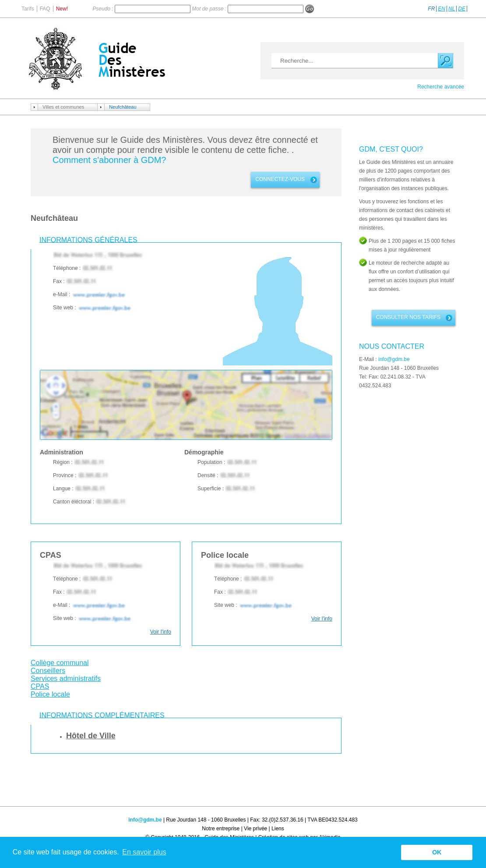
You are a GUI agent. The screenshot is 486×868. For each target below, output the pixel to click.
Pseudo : (104, 9)
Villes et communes (63, 107)
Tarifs (28, 9)
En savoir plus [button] (144, 852)
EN (442, 9)
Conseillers (48, 671)
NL (452, 9)
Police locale (50, 694)
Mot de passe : (210, 9)
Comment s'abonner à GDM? (109, 160)
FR (431, 9)
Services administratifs (66, 678)
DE (462, 9)
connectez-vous (280, 179)
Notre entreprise (221, 829)
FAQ (45, 9)
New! (62, 9)
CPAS (40, 686)
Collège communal (60, 663)
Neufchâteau (123, 107)
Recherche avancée (441, 87)
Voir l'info (161, 632)
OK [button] (437, 852)
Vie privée (255, 829)
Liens (278, 829)
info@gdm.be (394, 359)
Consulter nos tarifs (408, 317)
